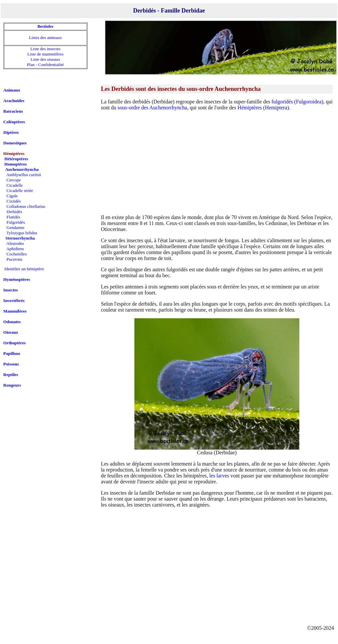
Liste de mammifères (46, 54)
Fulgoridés (16, 222)
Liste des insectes (45, 49)
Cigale (12, 196)
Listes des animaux (46, 38)
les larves (219, 476)
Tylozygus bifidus (22, 233)
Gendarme (16, 227)
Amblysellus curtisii (24, 175)
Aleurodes (15, 243)
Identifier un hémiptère (24, 269)
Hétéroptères (16, 159)
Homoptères (16, 164)
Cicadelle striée (20, 190)
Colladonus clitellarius (26, 206)
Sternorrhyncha (20, 238)
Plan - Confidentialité (46, 65)
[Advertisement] (217, 162)
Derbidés (14, 212)
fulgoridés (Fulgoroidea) (297, 102)
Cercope (14, 180)
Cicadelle (15, 185)
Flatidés (13, 217)
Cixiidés (14, 201)
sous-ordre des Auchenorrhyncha (152, 108)
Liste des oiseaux (46, 59)
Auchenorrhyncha (22, 169)
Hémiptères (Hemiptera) (263, 108)
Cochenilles (17, 254)
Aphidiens (15, 249)
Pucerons (15, 259)
